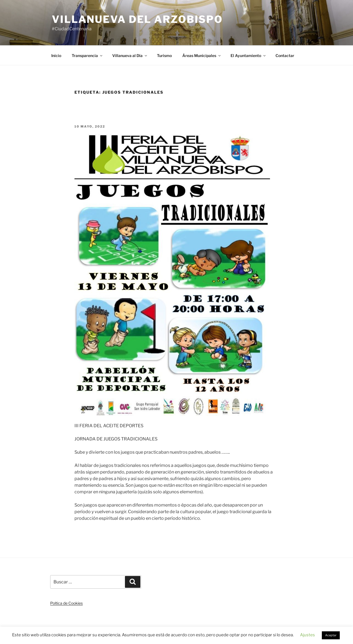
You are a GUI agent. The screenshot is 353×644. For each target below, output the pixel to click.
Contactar (285, 56)
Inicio (56, 56)
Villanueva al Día (130, 56)
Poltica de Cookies (66, 603)
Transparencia (87, 56)
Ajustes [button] (307, 635)
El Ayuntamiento (248, 56)
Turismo (164, 56)
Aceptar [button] (331, 635)
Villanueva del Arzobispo (137, 19)
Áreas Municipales (202, 56)
